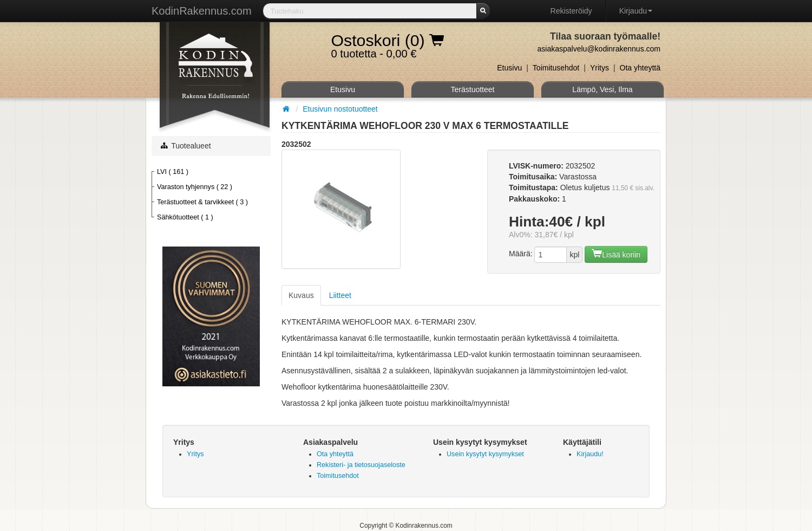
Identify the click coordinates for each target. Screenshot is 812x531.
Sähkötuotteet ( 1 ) (185, 217)
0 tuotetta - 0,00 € (388, 43)
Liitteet (340, 295)
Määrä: (521, 254)
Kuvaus (301, 295)
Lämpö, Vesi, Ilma (602, 89)
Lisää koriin (616, 253)
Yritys (600, 68)
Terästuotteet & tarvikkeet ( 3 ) (202, 202)
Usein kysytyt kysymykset (485, 454)
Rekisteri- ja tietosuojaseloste (361, 465)
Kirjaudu (636, 11)
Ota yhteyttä (640, 68)
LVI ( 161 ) (173, 172)
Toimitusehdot (556, 68)
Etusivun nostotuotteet (340, 109)
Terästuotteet (473, 89)
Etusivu (509, 68)
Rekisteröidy (571, 11)
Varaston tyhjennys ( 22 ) (195, 187)
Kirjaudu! (590, 454)
